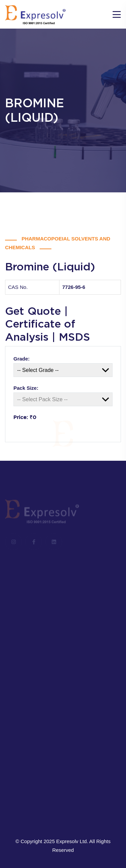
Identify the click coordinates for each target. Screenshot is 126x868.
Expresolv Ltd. (72, 841)
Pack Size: (26, 388)
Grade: (22, 359)
